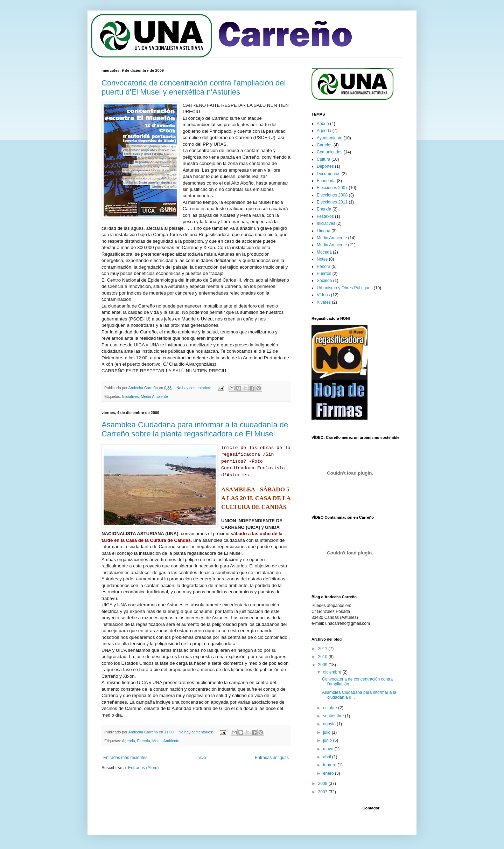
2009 (323, 665)
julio (327, 732)
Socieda (324, 281)
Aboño (323, 124)
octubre (331, 708)
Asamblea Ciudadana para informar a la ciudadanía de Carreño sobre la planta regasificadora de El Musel (195, 429)
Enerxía (144, 741)
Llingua (324, 231)
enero (329, 773)
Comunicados (330, 152)
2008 (323, 784)
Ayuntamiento (330, 138)
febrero (330, 765)
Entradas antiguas (272, 758)
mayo (329, 749)
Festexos (325, 216)
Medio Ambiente (332, 238)
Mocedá (324, 252)
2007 (323, 792)
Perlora (324, 267)
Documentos (328, 174)
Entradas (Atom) (143, 768)
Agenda (128, 741)
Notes (322, 259)
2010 (323, 657)
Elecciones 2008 (332, 195)
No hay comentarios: (194, 388)
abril (328, 757)
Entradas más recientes (125, 758)
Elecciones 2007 (332, 188)
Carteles (325, 145)
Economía (326, 181)
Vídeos (323, 295)
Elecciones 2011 (332, 202)
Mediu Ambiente (154, 396)
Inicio (201, 758)
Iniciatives (130, 396)
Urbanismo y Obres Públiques (345, 288)
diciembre (333, 672)
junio (328, 740)
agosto (330, 724)
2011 (323, 649)
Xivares (324, 302)
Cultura (324, 159)
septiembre (334, 716)
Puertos (324, 274)
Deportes (325, 166)
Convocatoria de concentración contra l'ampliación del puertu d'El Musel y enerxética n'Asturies (194, 87)
